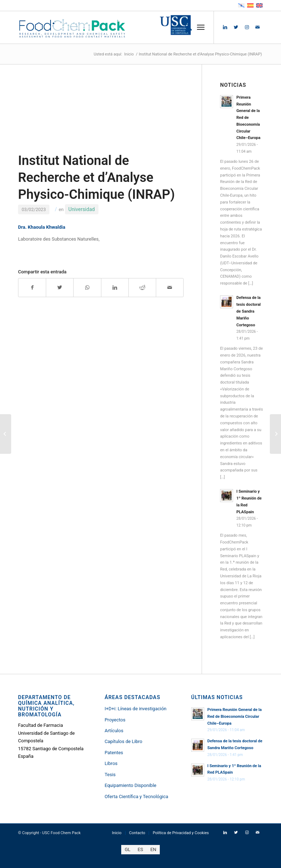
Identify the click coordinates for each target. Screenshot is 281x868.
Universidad (82, 209)
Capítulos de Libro (124, 741)
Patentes (114, 753)
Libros (111, 763)
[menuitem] (185, 27)
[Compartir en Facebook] (32, 288)
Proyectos (115, 720)
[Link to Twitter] (236, 27)
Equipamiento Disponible (131, 785)
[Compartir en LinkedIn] (115, 288)
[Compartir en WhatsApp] (87, 288)
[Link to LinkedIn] (225, 27)
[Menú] (201, 27)
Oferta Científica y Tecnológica (136, 797)
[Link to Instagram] (247, 27)
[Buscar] (185, 27)
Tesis (110, 775)
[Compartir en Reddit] (142, 288)
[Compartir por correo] (170, 288)
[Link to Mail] (258, 27)
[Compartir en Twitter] (60, 288)
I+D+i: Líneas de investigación (136, 709)
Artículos (114, 731)
